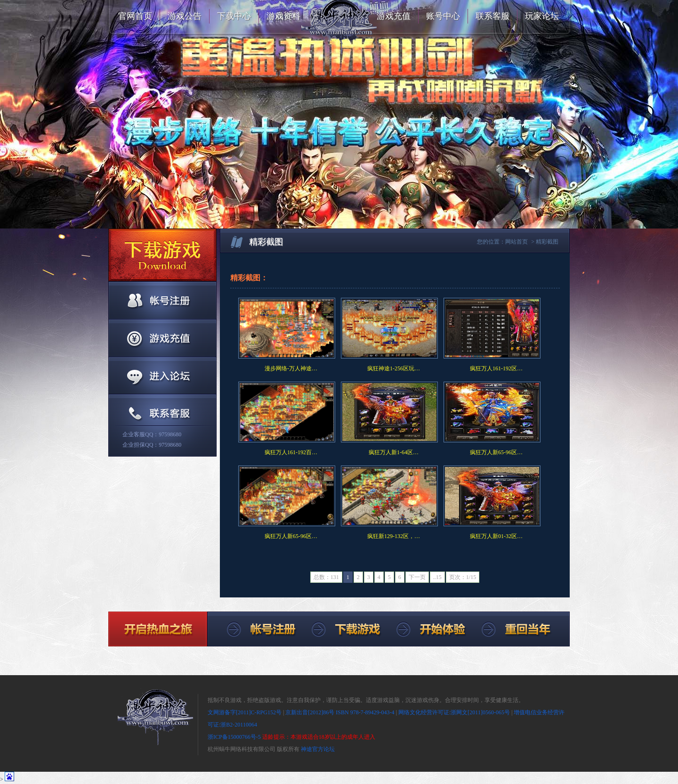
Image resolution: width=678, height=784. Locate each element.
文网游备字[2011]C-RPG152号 (245, 712)
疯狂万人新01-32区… (496, 536)
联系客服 (492, 16)
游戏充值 (394, 16)
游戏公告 (185, 16)
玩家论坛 (542, 16)
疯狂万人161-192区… (496, 368)
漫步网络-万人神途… (291, 368)
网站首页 (517, 242)
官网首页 (135, 16)
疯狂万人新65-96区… (496, 452)
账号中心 (443, 16)
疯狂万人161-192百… (291, 452)
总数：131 (326, 577)
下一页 (417, 577)
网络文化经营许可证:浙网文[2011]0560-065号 (454, 712)
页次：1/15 (463, 577)
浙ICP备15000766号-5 (234, 737)
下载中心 (234, 16)
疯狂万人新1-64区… (394, 452)
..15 (437, 577)
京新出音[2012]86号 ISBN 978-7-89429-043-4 (340, 712)
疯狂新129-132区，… (394, 536)
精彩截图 (547, 242)
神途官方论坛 (318, 749)
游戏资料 (283, 16)
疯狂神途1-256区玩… (394, 368)
